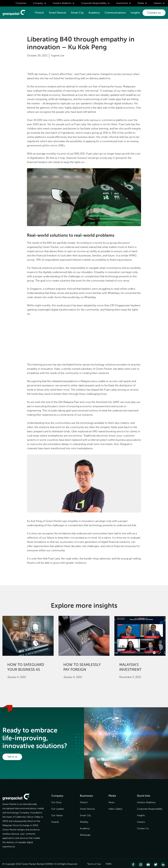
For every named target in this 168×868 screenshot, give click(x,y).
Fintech (39, 13)
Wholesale (85, 835)
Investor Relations (146, 802)
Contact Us (143, 828)
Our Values (57, 815)
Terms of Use (94, 864)
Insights (135, 13)
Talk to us (12, 757)
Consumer (21, 3)
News (111, 802)
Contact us (154, 13)
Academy (94, 13)
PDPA (109, 864)
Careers (141, 822)
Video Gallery (115, 809)
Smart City (77, 13)
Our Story (56, 802)
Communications (115, 13)
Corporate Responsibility (150, 809)
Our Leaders (58, 809)
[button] (40, 3)
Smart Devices (58, 13)
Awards (55, 822)
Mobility (84, 822)
